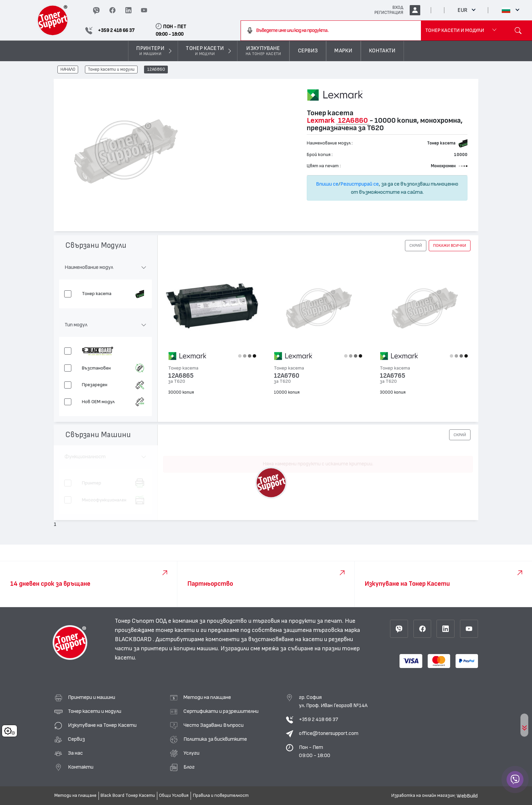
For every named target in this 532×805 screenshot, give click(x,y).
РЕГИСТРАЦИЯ (389, 13)
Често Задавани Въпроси (214, 725)
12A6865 (181, 376)
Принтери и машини (92, 697)
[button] (416, 245)
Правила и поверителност (221, 795)
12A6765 (393, 376)
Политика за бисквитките (215, 739)
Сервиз (76, 739)
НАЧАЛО (68, 70)
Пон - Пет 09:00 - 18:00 (315, 751)
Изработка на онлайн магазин (423, 795)
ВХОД (398, 7)
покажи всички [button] (450, 245)
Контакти (81, 767)
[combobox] (331, 31)
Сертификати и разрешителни (221, 711)
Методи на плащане (207, 697)
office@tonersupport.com (329, 733)
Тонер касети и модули (111, 70)
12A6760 (287, 376)
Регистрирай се (360, 184)
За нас (75, 753)
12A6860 (156, 70)
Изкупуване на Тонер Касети (102, 725)
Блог (189, 767)
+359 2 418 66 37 (318, 719)
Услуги (191, 753)
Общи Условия (174, 795)
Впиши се (327, 184)
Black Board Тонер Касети (128, 795)
